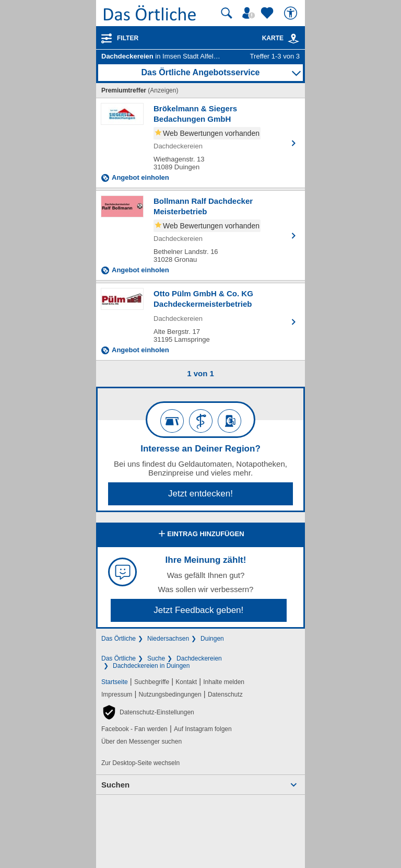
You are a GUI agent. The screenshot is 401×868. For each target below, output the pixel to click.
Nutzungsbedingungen (170, 695)
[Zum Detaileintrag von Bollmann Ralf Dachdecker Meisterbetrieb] (200, 235)
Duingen (212, 639)
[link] (293, 39)
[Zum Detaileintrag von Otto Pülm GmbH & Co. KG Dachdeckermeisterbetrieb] (200, 322)
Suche (156, 658)
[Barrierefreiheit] (292, 13)
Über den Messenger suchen (141, 742)
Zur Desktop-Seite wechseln (140, 763)
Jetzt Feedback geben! (198, 610)
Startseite (115, 682)
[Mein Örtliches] (250, 13)
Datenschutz (225, 695)
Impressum (117, 695)
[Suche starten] (227, 13)
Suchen (115, 785)
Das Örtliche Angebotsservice (200, 72)
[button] (148, 712)
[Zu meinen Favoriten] (268, 13)
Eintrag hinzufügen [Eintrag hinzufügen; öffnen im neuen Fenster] (200, 535)
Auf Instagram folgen (203, 729)
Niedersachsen (168, 639)
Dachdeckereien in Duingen (151, 666)
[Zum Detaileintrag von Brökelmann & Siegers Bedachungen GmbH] (200, 143)
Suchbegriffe (152, 682)
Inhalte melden (224, 682)
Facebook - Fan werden (134, 729)
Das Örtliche (119, 639)
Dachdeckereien (199, 658)
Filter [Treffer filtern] (128, 38)
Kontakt (186, 682)
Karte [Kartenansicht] (281, 38)
